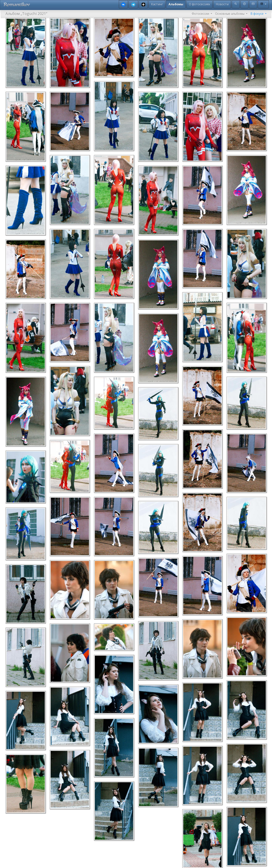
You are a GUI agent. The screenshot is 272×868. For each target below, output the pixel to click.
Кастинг (157, 4)
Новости (222, 4)
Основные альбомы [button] (230, 14)
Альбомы (176, 4)
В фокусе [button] (257, 14)
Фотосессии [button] (201, 14)
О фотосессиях (199, 4)
